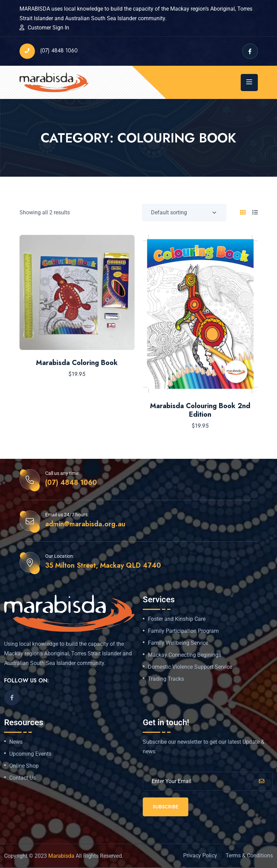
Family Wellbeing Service (178, 643)
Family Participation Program (183, 631)
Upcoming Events (30, 754)
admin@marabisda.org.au (85, 524)
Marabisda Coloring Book (77, 363)
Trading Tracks (166, 679)
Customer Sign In (48, 28)
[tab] (243, 213)
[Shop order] (184, 213)
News (16, 742)
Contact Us (22, 778)
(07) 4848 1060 (49, 51)
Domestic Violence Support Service (190, 667)
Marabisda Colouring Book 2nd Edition (200, 410)
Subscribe (166, 807)
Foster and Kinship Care (177, 619)
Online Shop (24, 766)
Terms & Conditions (249, 856)
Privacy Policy (200, 856)
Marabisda (61, 856)
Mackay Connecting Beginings (185, 655)
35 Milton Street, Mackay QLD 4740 (103, 566)
